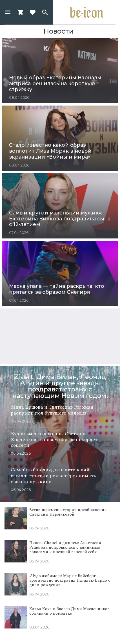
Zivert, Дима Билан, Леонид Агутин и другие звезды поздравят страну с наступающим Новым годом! (60, 386)
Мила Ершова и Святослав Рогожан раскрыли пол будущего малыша (52, 410)
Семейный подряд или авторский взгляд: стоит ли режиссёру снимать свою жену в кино (53, 476)
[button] (8, 12)
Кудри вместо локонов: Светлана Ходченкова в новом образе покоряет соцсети (54, 440)
